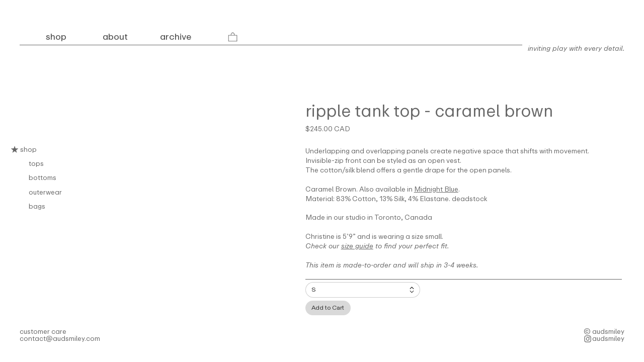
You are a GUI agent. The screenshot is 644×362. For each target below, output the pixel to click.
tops (36, 163)
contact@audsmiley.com (60, 338)
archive (176, 37)
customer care (43, 331)
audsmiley (608, 338)
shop (24, 149)
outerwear (45, 192)
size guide (357, 246)
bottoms (43, 177)
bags (37, 206)
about (115, 37)
